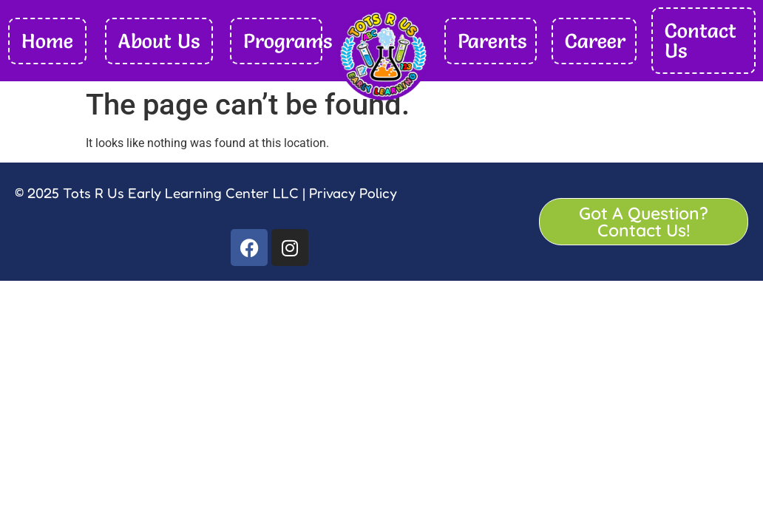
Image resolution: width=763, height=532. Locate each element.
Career (595, 41)
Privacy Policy (351, 192)
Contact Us (701, 41)
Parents (492, 41)
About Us (159, 41)
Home (47, 41)
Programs (288, 41)
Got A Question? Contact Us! (644, 222)
